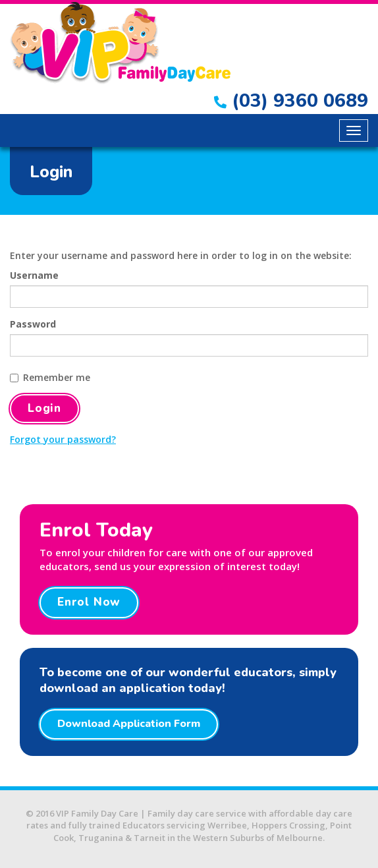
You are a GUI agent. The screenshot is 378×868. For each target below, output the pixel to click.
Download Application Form (129, 724)
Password (33, 324)
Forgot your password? (63, 439)
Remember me (50, 377)
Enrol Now (89, 602)
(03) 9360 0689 (291, 101)
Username (34, 275)
